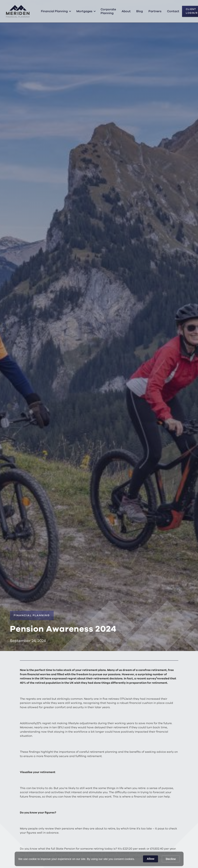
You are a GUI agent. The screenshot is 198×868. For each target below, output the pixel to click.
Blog (140, 11)
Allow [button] (151, 859)
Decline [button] (171, 859)
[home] (18, 11)
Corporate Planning (108, 11)
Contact (173, 11)
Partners (155, 11)
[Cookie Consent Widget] (99, 859)
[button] (55, 11)
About (126, 11)
